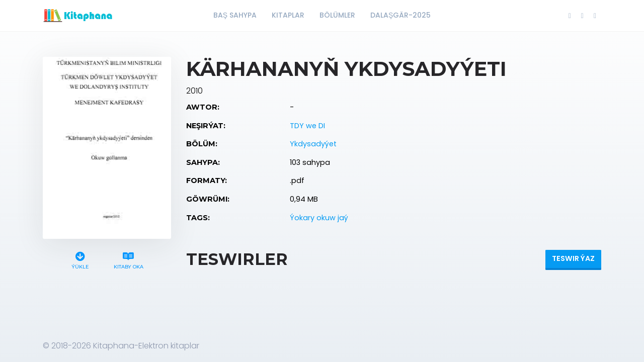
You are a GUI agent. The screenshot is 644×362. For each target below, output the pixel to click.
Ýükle (80, 259)
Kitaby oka (128, 259)
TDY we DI (307, 126)
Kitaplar (288, 15)
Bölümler (337, 15)
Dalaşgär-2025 (400, 15)
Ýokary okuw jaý (319, 218)
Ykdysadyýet (313, 144)
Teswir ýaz (573, 258)
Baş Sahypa (235, 15)
